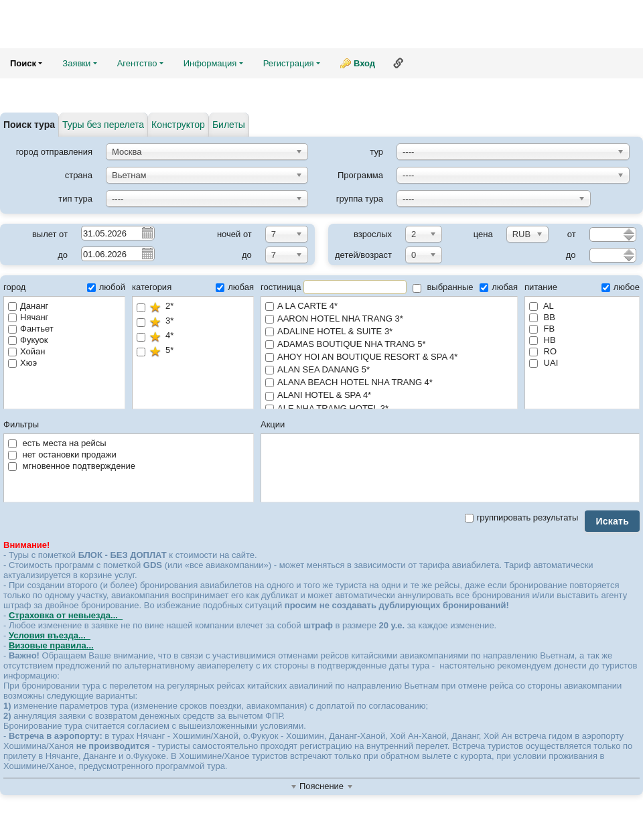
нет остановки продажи (62, 454)
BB (542, 317)
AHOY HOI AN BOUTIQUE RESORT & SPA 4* (389, 357)
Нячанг (28, 317)
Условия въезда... (50, 635)
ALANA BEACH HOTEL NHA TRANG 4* (389, 383)
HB (543, 340)
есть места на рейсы (57, 443)
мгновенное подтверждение (72, 466)
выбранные (443, 287)
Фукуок (28, 340)
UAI (544, 363)
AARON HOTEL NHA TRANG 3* (389, 319)
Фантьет (31, 329)
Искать (612, 521)
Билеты (229, 125)
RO (543, 351)
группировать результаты (522, 517)
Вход (364, 63)
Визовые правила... (51, 645)
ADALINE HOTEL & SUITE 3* (389, 332)
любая (235, 287)
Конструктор (178, 125)
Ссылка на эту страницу (399, 63)
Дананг (28, 306)
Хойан (26, 351)
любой (106, 287)
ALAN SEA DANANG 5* (389, 370)
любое (621, 287)
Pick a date (147, 232)
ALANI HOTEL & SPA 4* (389, 396)
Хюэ (22, 363)
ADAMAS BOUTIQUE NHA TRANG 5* (389, 345)
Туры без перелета (103, 125)
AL (542, 306)
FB (542, 329)
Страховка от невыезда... (66, 615)
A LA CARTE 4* (389, 306)
